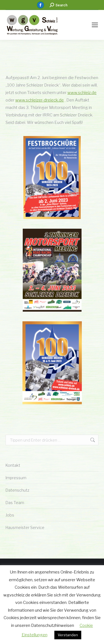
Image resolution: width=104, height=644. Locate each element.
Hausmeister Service (25, 527)
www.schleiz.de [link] (82, 93)
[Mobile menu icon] (95, 25)
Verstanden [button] (68, 635)
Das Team (15, 503)
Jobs (10, 515)
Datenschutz (17, 490)
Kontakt (13, 465)
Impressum (16, 478)
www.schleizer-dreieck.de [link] (40, 100)
